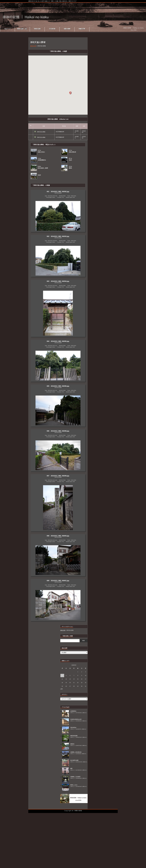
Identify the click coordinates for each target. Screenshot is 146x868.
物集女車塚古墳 (72, 152)
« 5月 (61, 689)
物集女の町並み (41, 152)
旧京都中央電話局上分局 (76, 719)
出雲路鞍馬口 (73, 711)
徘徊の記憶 (78, 811)
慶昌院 (70, 168)
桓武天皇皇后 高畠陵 (43, 168)
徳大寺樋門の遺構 (74, 760)
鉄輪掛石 (72, 744)
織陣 (71, 768)
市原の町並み (73, 727)
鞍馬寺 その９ (74, 785)
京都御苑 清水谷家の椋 (76, 752)
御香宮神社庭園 (74, 736)
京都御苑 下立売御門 (75, 777)
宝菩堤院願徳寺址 (42, 160)
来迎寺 (70, 160)
